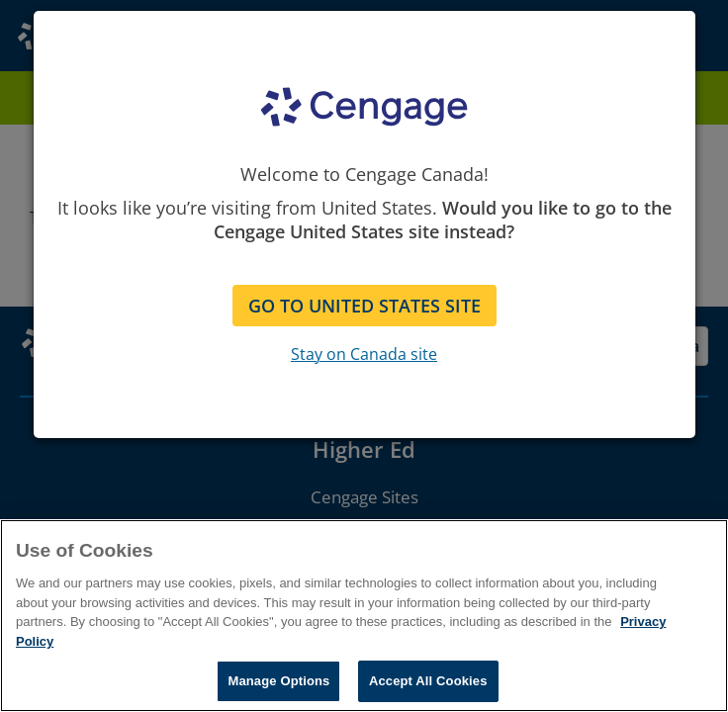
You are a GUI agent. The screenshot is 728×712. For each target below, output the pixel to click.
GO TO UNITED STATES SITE (364, 306)
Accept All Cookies (428, 681)
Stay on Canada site (364, 354)
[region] (364, 616)
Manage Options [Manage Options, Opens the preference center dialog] (278, 681)
